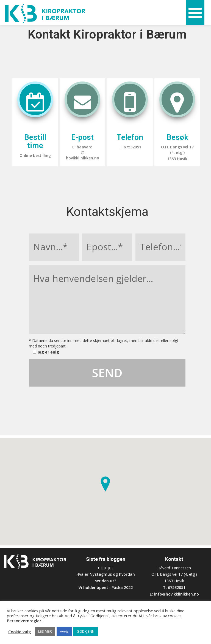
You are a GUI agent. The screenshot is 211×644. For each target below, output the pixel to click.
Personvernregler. (25, 621)
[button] (105, 484)
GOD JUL (106, 568)
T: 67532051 (174, 587)
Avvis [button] (64, 631)
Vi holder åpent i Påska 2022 (106, 587)
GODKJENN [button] (86, 631)
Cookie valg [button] (20, 632)
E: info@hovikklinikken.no (174, 594)
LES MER (45, 631)
